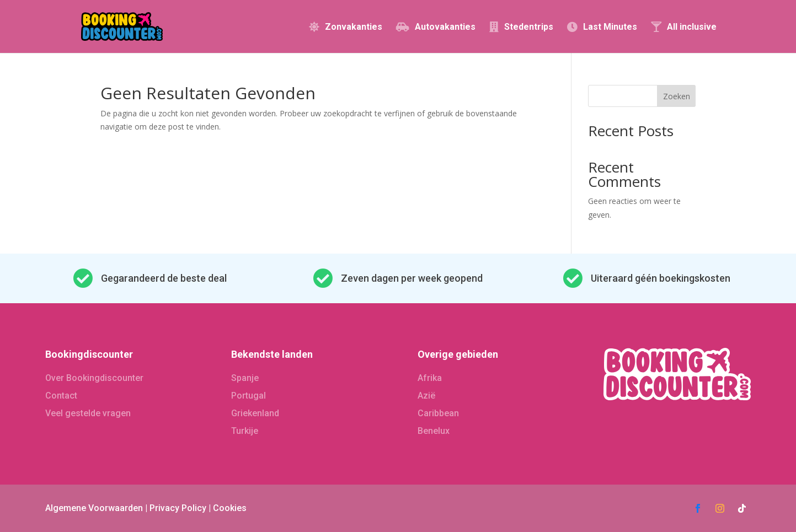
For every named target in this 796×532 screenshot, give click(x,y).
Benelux (434, 431)
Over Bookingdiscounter (94, 378)
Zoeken (677, 96)
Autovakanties (445, 27)
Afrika (430, 378)
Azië (426, 396)
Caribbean (438, 413)
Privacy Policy (178, 508)
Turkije (245, 431)
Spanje (245, 378)
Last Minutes (610, 27)
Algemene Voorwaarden (94, 508)
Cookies (230, 508)
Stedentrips (529, 27)
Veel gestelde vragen (88, 413)
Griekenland (255, 413)
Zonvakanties (354, 27)
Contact (61, 396)
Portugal (249, 396)
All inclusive (692, 27)
